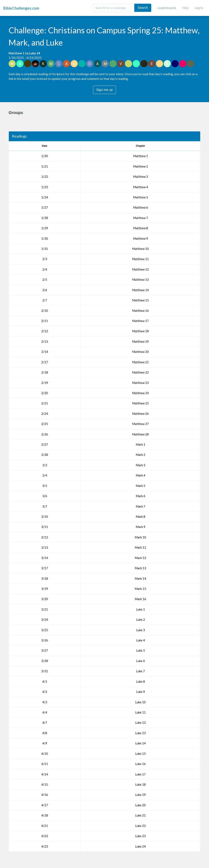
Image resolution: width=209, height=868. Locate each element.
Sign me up (105, 90)
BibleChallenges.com (21, 8)
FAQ (185, 8)
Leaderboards (167, 8)
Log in (199, 8)
